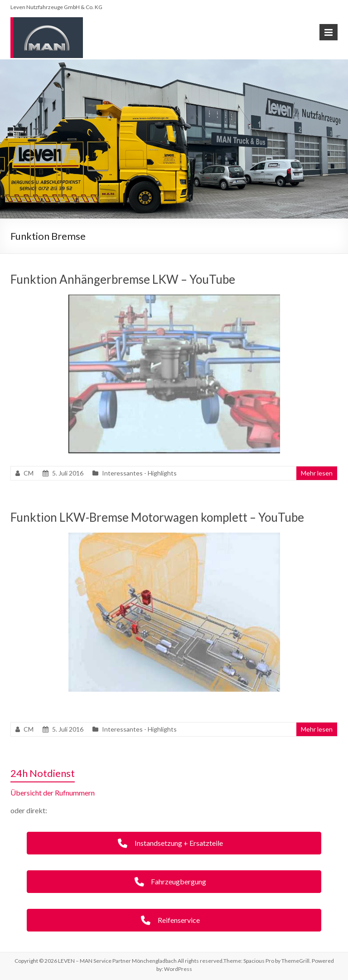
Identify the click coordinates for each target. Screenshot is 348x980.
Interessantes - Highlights (139, 473)
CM (29, 473)
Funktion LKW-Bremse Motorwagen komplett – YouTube (157, 517)
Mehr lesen (317, 473)
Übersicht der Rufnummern (53, 793)
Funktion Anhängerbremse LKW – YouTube (123, 279)
